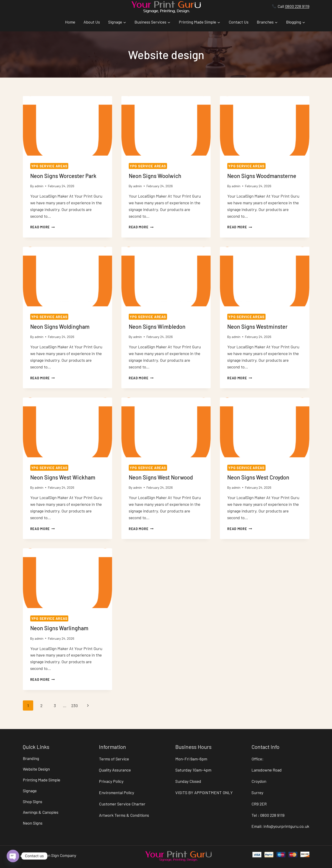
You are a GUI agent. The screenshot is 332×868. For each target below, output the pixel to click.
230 (75, 705)
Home (70, 22)
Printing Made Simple (42, 780)
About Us (92, 22)
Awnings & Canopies (41, 812)
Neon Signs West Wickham (63, 477)
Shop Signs (33, 802)
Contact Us (239, 22)
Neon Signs (33, 823)
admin (39, 186)
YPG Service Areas (49, 166)
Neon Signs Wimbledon (157, 327)
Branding (31, 758)
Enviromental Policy (117, 793)
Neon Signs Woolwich (155, 176)
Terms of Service (114, 759)
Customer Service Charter (122, 804)
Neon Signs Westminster (257, 327)
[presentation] (67, 126)
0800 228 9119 (297, 6)
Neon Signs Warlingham (59, 628)
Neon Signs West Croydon (258, 477)
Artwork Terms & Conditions (124, 815)
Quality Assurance (115, 770)
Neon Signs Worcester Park (63, 176)
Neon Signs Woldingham (60, 327)
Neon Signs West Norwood (161, 477)
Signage (30, 791)
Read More (43, 227)
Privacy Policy (111, 781)
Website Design (36, 769)
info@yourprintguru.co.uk (286, 826)
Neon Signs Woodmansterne (262, 176)
